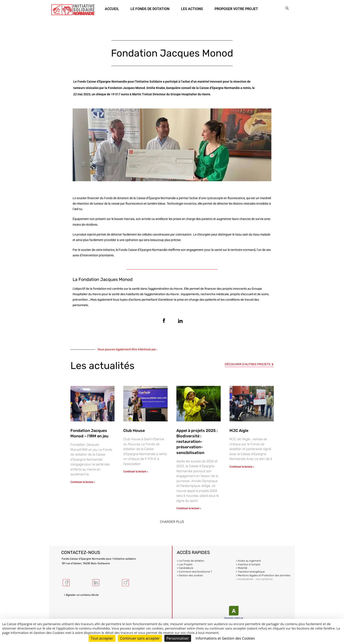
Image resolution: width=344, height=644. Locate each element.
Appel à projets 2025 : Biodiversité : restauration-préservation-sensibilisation (197, 442)
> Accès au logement (248, 561)
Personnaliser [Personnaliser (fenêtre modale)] (178, 638)
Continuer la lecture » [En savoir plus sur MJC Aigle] (242, 467)
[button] (172, 522)
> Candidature (185, 568)
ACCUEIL (112, 9)
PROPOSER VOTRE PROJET (236, 9)
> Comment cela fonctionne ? (194, 572)
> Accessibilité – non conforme (254, 579)
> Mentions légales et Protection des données (263, 575)
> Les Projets (185, 564)
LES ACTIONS (192, 9)
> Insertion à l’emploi (248, 564)
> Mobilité (242, 568)
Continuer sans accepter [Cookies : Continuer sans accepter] (140, 638)
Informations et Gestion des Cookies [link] (225, 638)
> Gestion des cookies (190, 575)
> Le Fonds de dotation (191, 561)
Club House (134, 431)
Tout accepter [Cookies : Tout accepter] (102, 638)
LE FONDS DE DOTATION (150, 9)
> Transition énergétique (250, 572)
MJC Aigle (239, 431)
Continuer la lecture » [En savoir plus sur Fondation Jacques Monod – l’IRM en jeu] (83, 482)
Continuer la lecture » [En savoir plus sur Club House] (136, 472)
